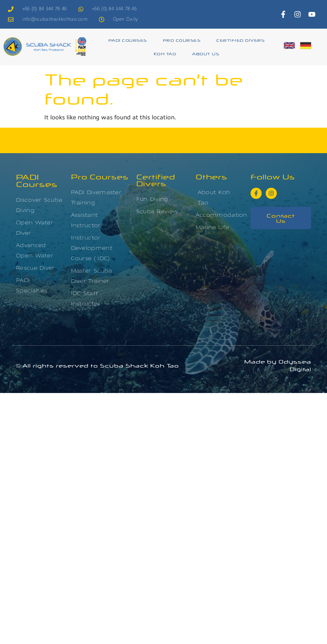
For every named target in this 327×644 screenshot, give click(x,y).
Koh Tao (165, 54)
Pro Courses (182, 40)
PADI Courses (128, 40)
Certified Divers (240, 40)
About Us (206, 54)
